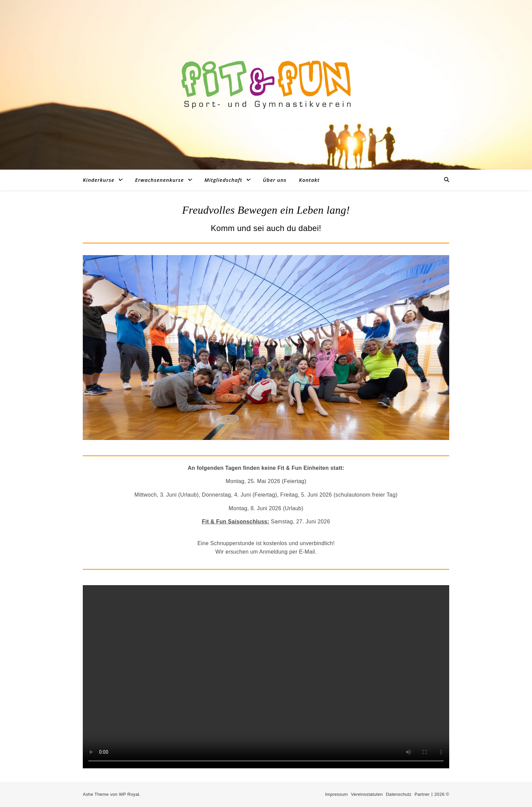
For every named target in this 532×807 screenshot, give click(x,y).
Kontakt (309, 180)
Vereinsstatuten (367, 794)
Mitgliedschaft (224, 180)
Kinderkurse (99, 180)
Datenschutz (399, 794)
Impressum (336, 794)
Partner (422, 794)
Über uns (275, 180)
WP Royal (129, 794)
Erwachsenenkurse (159, 180)
